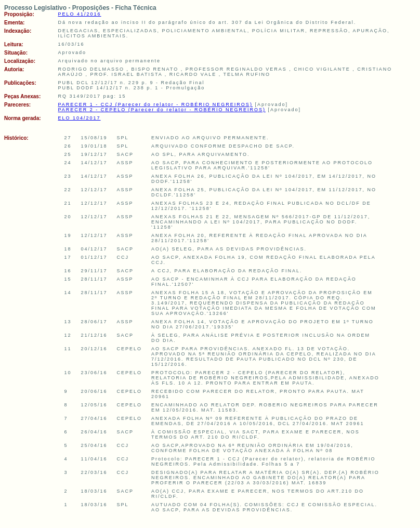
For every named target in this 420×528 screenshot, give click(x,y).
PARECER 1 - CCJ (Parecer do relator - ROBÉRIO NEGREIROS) (155, 104)
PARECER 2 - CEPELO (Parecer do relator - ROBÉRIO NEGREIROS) (161, 110)
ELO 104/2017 (79, 118)
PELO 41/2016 (79, 14)
